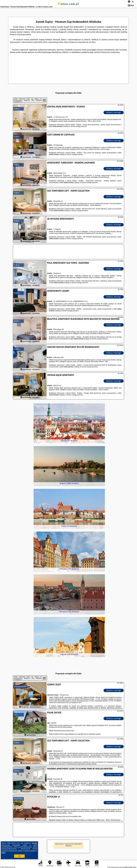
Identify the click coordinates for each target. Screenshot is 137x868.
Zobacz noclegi (114, 112)
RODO (3, 853)
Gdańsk (17, 771)
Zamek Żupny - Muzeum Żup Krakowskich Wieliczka (68, 845)
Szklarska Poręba (20, 687)
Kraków (17, 109)
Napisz (135, 867)
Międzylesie (18, 799)
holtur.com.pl (68, 4)
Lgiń (15, 715)
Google (35, 843)
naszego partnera (81, 126)
